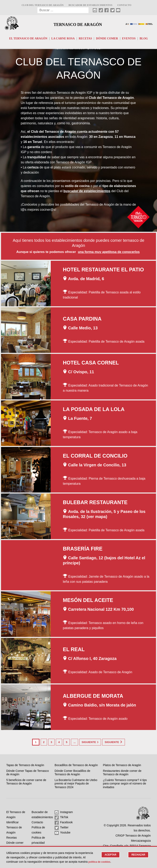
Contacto (124, 5)
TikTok (61, 817)
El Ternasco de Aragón (28, 38)
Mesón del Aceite (88, 601)
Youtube (63, 832)
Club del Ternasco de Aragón (43, 5)
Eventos (129, 38)
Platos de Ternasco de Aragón (122, 764)
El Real (74, 650)
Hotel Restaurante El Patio (103, 270)
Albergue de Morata (93, 696)
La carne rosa (63, 38)
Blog (144, 38)
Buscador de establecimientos (90, 5)
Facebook (64, 822)
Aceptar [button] (109, 855)
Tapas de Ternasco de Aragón (25, 764)
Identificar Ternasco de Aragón (14, 827)
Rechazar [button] (138, 855)
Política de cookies (115, 862)
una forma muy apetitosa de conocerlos (109, 252)
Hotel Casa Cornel (91, 363)
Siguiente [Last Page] (120, 742)
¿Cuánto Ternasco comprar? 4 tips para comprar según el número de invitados (125, 783)
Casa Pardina (82, 319)
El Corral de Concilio (95, 456)
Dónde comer (107, 38)
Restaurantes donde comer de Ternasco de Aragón (122, 772)
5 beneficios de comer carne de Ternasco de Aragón (26, 781)
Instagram (64, 812)
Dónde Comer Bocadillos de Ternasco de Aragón (72, 772)
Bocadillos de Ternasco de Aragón (76, 764)
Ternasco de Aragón (78, 24)
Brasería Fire (83, 549)
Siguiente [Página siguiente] (90, 742)
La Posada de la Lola (94, 410)
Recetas (85, 38)
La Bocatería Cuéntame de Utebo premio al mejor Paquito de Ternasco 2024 (76, 783)
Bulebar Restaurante (95, 503)
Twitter (62, 827)
